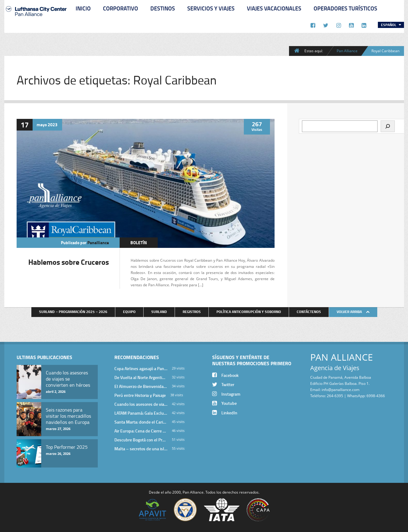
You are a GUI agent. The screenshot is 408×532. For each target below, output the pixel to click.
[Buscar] (388, 126)
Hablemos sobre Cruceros (69, 262)
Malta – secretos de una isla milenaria (141, 449)
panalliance (98, 243)
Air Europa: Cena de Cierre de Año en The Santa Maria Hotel (141, 431)
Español (389, 25)
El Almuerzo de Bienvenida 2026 (141, 386)
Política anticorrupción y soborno (249, 312)
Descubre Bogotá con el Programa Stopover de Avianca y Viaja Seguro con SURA (141, 440)
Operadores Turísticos (345, 8)
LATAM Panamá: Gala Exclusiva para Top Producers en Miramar (141, 413)
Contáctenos (309, 312)
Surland (159, 312)
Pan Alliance (347, 51)
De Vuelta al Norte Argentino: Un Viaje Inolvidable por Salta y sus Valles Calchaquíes (141, 377)
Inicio (83, 8)
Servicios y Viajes (211, 8)
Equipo (129, 312)
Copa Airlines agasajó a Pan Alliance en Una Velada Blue (141, 368)
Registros (192, 312)
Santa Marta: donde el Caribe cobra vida (141, 422)
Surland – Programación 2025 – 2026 (73, 312)
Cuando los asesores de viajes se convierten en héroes (141, 404)
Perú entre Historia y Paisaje (140, 395)
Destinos (163, 8)
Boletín (139, 243)
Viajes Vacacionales (274, 8)
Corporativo (121, 8)
